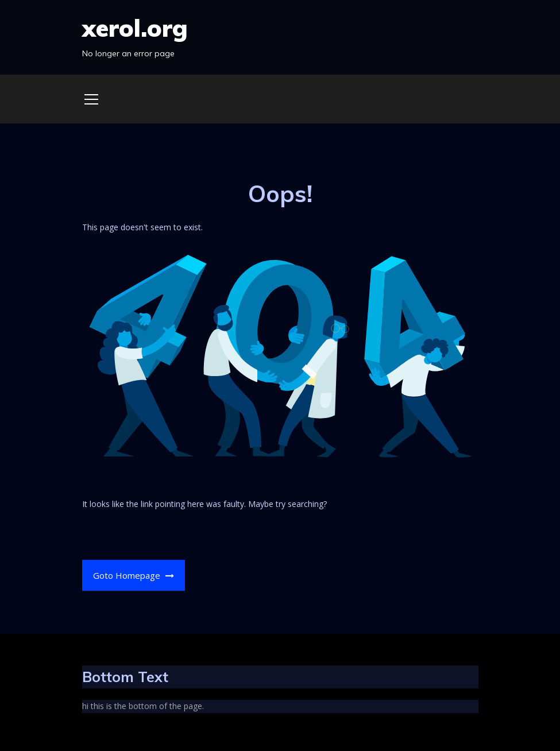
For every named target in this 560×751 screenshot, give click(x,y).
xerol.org (135, 28)
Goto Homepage (134, 575)
